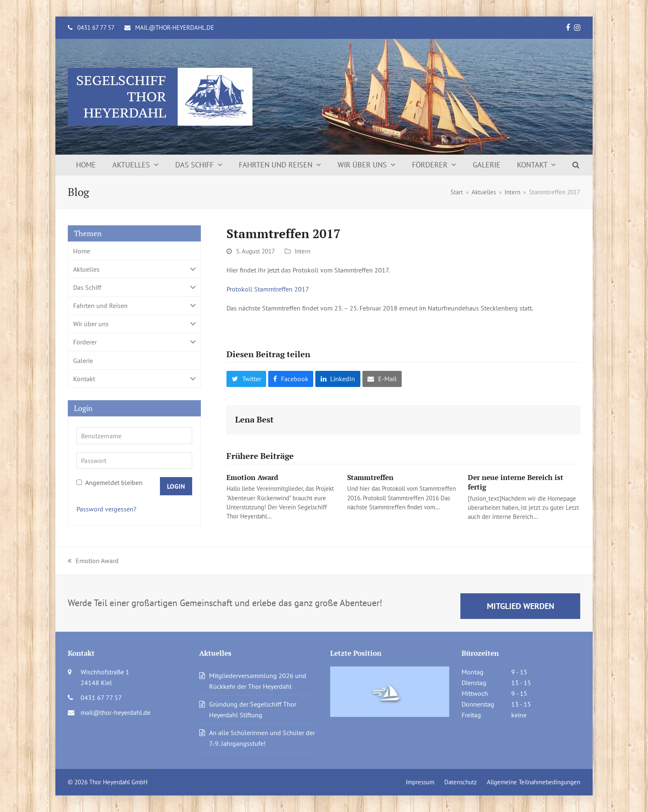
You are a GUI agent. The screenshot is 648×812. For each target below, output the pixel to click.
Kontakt (134, 379)
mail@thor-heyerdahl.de (175, 27)
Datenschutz (461, 782)
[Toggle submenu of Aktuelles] (134, 269)
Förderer (134, 342)
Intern (303, 251)
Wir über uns (134, 324)
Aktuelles (134, 269)
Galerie (83, 361)
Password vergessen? (106, 509)
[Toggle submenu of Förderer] (134, 342)
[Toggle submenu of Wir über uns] (134, 324)
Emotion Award (252, 477)
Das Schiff (134, 287)
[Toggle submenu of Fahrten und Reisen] (134, 306)
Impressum (420, 782)
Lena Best (254, 420)
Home (82, 251)
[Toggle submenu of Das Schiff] (134, 287)
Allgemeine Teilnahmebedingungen (534, 782)
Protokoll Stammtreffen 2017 (268, 289)
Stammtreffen (370, 477)
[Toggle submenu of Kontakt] (134, 379)
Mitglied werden (521, 606)
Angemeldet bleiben (110, 482)
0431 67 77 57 (96, 27)
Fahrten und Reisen (134, 306)
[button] (576, 165)
